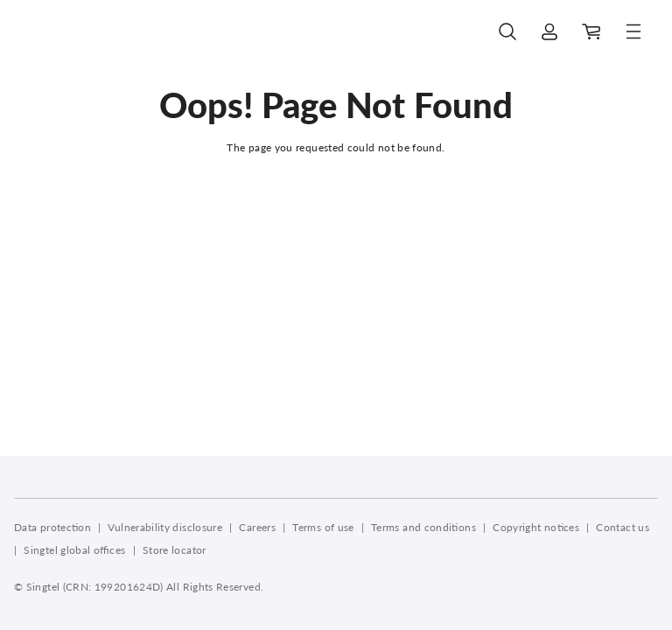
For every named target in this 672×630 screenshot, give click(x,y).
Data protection (52, 527)
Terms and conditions (423, 527)
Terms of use (323, 527)
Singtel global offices (74, 550)
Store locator (175, 550)
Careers (257, 527)
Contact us (623, 527)
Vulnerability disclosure (165, 527)
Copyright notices (536, 527)
